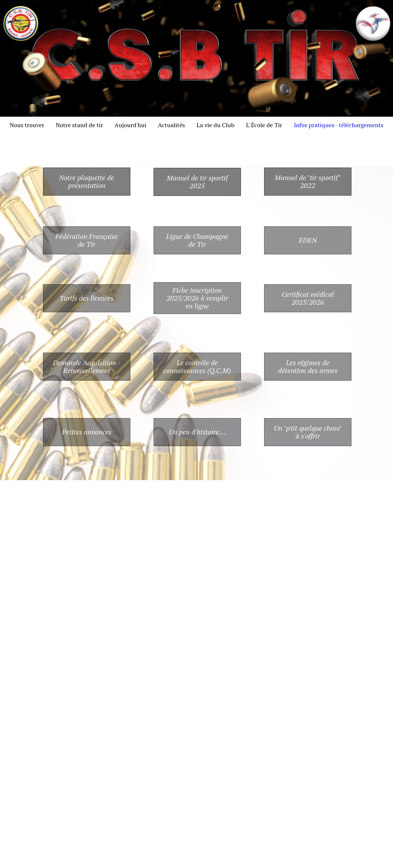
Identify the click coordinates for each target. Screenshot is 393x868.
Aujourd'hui (130, 125)
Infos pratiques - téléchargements (339, 125)
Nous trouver (27, 125)
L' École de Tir (264, 125)
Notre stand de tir (79, 125)
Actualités (171, 125)
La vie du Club (216, 125)
